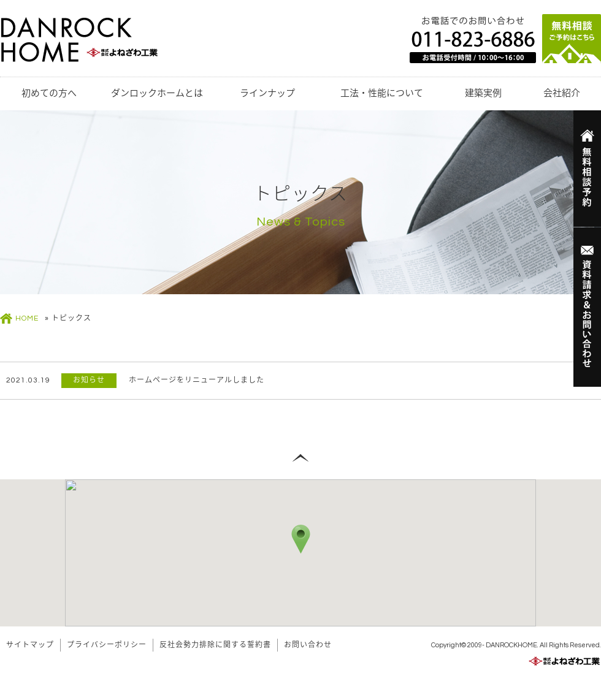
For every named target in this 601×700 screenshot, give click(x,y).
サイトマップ (30, 645)
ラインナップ (267, 93)
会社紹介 (562, 93)
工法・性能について (382, 93)
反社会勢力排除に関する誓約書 (215, 645)
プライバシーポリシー (107, 645)
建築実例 (483, 93)
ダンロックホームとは (157, 93)
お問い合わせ (308, 645)
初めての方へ (49, 93)
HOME (27, 318)
